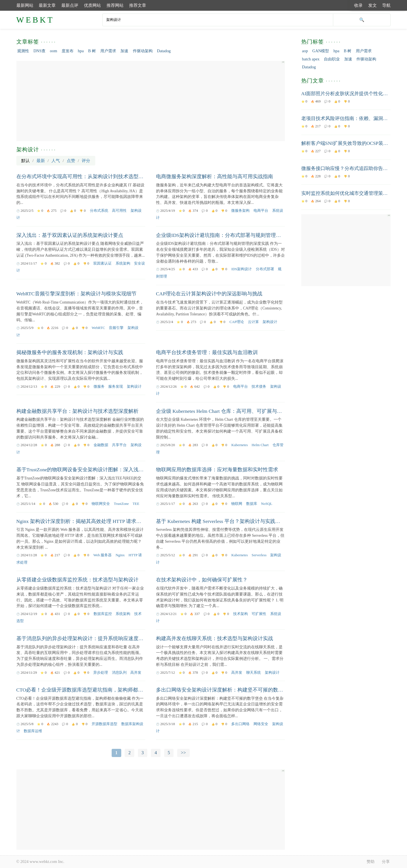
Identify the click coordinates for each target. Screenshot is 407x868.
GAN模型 (321, 51)
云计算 (253, 322)
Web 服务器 (102, 555)
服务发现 (116, 387)
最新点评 (70, 5)
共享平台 (119, 445)
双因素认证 (102, 263)
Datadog (164, 51)
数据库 (252, 504)
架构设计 (270, 322)
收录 (358, 5)
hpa (81, 51)
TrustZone (121, 504)
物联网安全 (101, 504)
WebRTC (98, 328)
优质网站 (92, 5)
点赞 (71, 161)
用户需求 (108, 51)
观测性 (23, 51)
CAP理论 (237, 322)
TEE (136, 504)
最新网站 (25, 5)
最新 (41, 161)
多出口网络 (240, 724)
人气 (56, 161)
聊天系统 (254, 673)
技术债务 (259, 387)
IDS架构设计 (242, 269)
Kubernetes (239, 445)
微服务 (99, 387)
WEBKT (35, 20)
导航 (386, 5)
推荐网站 (115, 5)
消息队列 (119, 673)
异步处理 (101, 673)
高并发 (136, 673)
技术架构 (241, 614)
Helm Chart (260, 445)
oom (54, 51)
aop (305, 51)
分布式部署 (265, 269)
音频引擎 (116, 328)
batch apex (311, 59)
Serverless (259, 555)
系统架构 (123, 263)
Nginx (120, 555)
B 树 (92, 51)
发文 (373, 5)
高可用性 (119, 211)
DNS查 (39, 51)
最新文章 (47, 5)
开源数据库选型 (104, 724)
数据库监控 (103, 614)
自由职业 (332, 59)
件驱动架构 (143, 51)
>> (183, 753)
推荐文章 (138, 5)
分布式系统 (99, 211)
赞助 (371, 862)
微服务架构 (240, 211)
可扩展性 (259, 614)
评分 (86, 161)
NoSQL (267, 504)
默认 (25, 161)
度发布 (68, 51)
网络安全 (261, 724)
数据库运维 (33, 731)
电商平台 (261, 211)
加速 (124, 51)
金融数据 (101, 445)
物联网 (237, 504)
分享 (386, 862)
